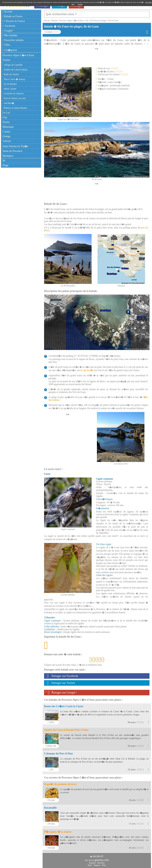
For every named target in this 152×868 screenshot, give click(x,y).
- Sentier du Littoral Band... (16, 70)
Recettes (101, 863)
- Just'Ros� (8, 103)
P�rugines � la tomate (58, 832)
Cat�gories (10, 50)
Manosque (8, 127)
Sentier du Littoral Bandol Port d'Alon (66, 730)
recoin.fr (98, 856)
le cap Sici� (87, 370)
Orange (6, 136)
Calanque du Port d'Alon (58, 754)
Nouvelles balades (13, 40)
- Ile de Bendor (10, 84)
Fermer (80, 4)
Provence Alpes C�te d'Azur (18, 55)
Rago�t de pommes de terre (60, 784)
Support (97, 865)
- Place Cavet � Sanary (14, 79)
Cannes (6, 132)
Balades (92, 863)
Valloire (7, 141)
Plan (104, 865)
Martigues (8, 156)
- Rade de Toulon (11, 74)
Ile (4, 161)
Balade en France (13, 16)
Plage (5, 165)
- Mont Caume (9, 89)
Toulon (6, 60)
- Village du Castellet (13, 65)
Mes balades (10, 35)
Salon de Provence (12, 151)
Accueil (7, 12)
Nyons (6, 122)
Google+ (8, 31)
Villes (6, 45)
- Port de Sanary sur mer (14, 98)
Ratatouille (50, 808)
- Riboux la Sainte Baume (15, 108)
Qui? (90, 865)
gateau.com (102, 860)
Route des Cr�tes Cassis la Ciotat (64, 706)
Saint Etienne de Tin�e (15, 146)
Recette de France (14, 21)
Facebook (9, 26)
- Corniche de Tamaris (13, 93)
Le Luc (6, 113)
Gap (5, 117)
